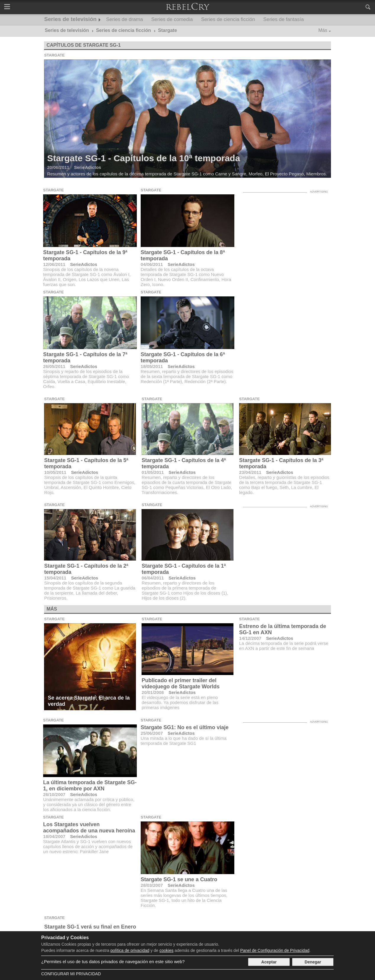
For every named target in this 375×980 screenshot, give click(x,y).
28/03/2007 (152, 885)
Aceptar (269, 962)
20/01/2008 (153, 692)
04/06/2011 (152, 264)
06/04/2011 (153, 578)
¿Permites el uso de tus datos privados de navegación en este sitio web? (113, 962)
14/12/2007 (250, 638)
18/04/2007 (54, 836)
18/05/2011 (152, 366)
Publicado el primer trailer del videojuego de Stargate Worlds (181, 683)
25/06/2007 (152, 733)
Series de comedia (172, 19)
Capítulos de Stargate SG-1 (83, 45)
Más (323, 30)
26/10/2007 (54, 794)
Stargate (54, 55)
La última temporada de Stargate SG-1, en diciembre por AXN (90, 786)
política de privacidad (130, 950)
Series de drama (125, 19)
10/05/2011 (55, 472)
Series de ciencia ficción (228, 19)
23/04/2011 (250, 472)
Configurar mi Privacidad (71, 974)
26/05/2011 (54, 366)
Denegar (313, 962)
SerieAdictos (84, 264)
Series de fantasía (284, 19)
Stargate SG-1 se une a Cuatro (179, 879)
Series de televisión (70, 19)
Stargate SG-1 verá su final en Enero (90, 927)
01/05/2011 (153, 472)
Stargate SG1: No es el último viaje (185, 727)
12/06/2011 (54, 264)
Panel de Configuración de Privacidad (275, 950)
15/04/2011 (55, 578)
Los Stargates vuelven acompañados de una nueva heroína (89, 828)
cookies (167, 950)
